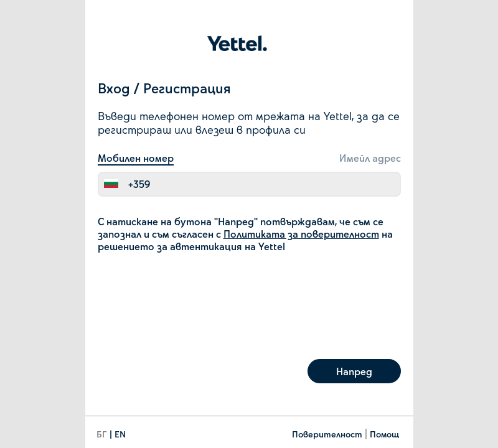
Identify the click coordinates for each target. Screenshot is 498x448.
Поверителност (327, 434)
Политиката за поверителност (301, 234)
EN (120, 434)
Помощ (384, 434)
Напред (354, 371)
